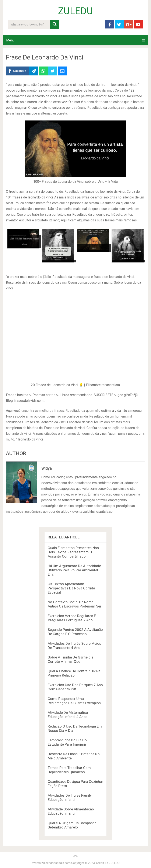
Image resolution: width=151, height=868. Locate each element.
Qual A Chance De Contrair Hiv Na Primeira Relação (74, 673)
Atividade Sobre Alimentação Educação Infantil (71, 811)
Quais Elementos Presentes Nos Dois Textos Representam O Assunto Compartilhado (73, 552)
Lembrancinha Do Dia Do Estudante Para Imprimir (67, 742)
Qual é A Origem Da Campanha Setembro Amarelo (72, 825)
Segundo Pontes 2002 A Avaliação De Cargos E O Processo (75, 632)
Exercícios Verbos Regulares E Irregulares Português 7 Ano (72, 618)
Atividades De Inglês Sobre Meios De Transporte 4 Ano (74, 646)
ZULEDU (75, 11)
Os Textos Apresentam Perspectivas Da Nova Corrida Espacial (71, 588)
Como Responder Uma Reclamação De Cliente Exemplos (74, 701)
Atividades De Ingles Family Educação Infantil (70, 797)
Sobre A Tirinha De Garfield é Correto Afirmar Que (71, 659)
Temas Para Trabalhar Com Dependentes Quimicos (69, 770)
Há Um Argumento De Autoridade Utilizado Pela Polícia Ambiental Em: (74, 570)
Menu (10, 40)
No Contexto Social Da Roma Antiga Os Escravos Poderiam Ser (75, 604)
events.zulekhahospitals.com (51, 863)
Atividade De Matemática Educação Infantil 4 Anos (68, 715)
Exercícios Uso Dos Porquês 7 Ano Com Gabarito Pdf (75, 687)
